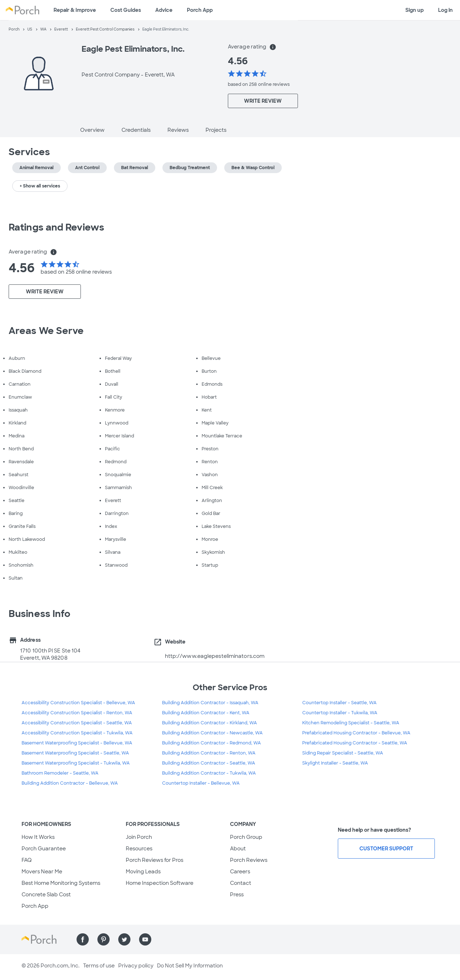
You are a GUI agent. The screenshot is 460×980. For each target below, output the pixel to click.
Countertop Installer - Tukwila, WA (340, 713)
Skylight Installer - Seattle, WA (335, 763)
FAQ (27, 860)
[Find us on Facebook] (83, 939)
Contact (241, 883)
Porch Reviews (249, 860)
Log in (445, 10)
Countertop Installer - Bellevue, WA (201, 783)
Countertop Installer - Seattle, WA (339, 703)
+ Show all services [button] (40, 186)
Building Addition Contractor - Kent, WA (206, 713)
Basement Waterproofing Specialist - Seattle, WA (75, 753)
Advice (164, 10)
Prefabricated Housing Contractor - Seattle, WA (355, 743)
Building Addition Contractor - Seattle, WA (209, 763)
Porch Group (246, 837)
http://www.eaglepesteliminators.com (215, 656)
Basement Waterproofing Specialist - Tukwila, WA (76, 763)
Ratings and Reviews (56, 227)
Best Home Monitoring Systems (61, 883)
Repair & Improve (75, 10)
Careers (240, 872)
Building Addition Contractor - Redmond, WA (211, 743)
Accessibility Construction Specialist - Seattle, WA (77, 723)
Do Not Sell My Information (190, 966)
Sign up (415, 10)
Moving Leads (143, 872)
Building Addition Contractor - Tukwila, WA (209, 773)
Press (237, 895)
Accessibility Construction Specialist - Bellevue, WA (78, 703)
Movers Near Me (42, 872)
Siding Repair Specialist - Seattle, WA (343, 753)
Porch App (200, 10)
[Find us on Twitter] (124, 939)
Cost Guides (126, 10)
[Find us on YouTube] (145, 939)
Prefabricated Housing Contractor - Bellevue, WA (356, 733)
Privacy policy (136, 966)
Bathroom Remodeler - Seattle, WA (60, 773)
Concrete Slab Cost (46, 895)
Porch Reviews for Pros (155, 860)
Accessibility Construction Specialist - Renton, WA (77, 713)
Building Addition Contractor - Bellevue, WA (70, 783)
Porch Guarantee (44, 849)
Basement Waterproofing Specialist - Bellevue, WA (77, 743)
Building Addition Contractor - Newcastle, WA (212, 733)
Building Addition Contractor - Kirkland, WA (210, 723)
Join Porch (139, 837)
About (238, 849)
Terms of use (99, 966)
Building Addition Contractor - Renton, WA (209, 753)
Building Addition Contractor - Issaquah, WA (210, 703)
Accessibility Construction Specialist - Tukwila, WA (77, 733)
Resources (139, 849)
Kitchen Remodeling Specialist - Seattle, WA (351, 723)
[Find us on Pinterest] (103, 939)
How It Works (38, 837)
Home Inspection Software (160, 883)
